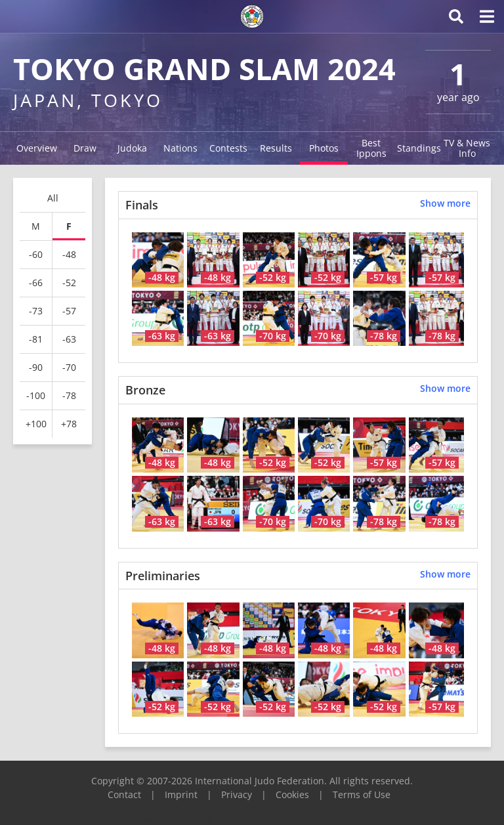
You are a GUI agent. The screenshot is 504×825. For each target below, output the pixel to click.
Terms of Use (362, 794)
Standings (419, 148)
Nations (180, 148)
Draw (85, 148)
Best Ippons (371, 148)
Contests (228, 148)
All (53, 198)
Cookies (292, 794)
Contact (124, 794)
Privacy (237, 794)
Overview (37, 148)
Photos (324, 148)
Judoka (132, 148)
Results (276, 148)
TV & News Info (467, 148)
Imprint (181, 794)
